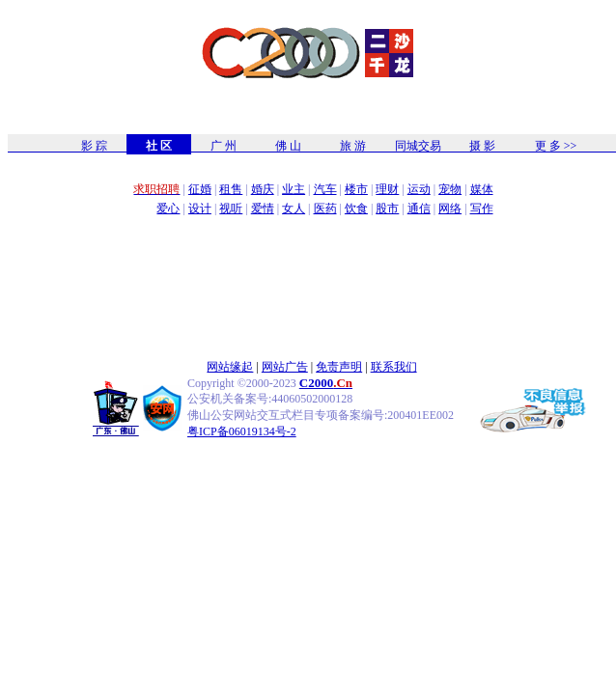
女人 (294, 208)
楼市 (356, 189)
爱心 (168, 208)
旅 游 (353, 146)
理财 (387, 189)
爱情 (263, 208)
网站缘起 (230, 367)
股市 (387, 208)
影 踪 (94, 146)
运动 (419, 189)
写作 (482, 208)
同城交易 (418, 146)
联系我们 (394, 367)
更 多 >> (556, 146)
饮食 (356, 208)
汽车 (325, 189)
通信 (419, 208)
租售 (231, 189)
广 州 (224, 146)
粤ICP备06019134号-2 (242, 431)
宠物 (450, 189)
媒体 (482, 189)
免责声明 (339, 367)
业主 (294, 189)
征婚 (200, 189)
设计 (200, 208)
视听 (231, 208)
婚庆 (263, 189)
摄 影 (482, 146)
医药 (325, 208)
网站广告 (285, 367)
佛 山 (288, 146)
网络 (450, 208)
